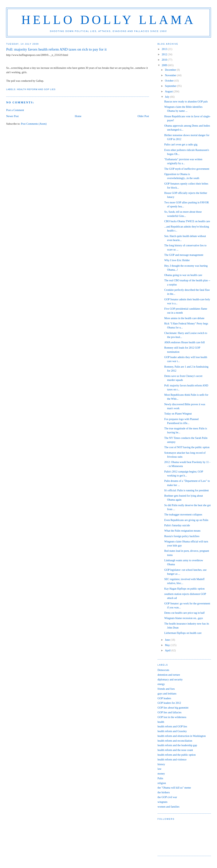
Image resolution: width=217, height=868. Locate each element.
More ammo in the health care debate (184, 318)
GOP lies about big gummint (173, 708)
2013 (165, 49)
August (169, 91)
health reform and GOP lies (36, 89)
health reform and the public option (177, 755)
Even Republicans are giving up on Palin (186, 520)
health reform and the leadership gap (177, 745)
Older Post (143, 116)
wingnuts (163, 802)
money (161, 774)
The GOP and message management (184, 255)
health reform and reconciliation (175, 741)
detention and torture (169, 675)
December (171, 70)
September (171, 86)
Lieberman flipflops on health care (183, 633)
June (168, 640)
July (168, 97)
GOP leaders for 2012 (169, 703)
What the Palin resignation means (182, 531)
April (168, 650)
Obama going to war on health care (183, 275)
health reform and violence (172, 759)
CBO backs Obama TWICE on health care (187, 221)
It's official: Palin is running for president (186, 490)
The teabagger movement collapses (183, 514)
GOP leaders (164, 698)
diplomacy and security (170, 679)
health (161, 722)
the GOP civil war (167, 797)
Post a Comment (15, 110)
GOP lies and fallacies (170, 712)
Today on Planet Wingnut (178, 414)
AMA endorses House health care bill (185, 342)
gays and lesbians (167, 694)
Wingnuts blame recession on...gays (184, 618)
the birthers (164, 792)
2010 (165, 60)
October (170, 81)
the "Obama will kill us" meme (174, 788)
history (161, 764)
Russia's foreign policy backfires (182, 536)
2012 (165, 54)
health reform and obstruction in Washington (182, 736)
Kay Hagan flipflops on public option (184, 589)
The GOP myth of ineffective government (187, 169)
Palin (160, 778)
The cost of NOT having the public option (187, 447)
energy (161, 684)
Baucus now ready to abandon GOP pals (186, 101)
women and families (169, 807)
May (168, 645)
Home (78, 116)
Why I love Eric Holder (177, 260)
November (171, 75)
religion (162, 783)
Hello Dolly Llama (108, 20)
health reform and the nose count (175, 750)
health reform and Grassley (172, 731)
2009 (165, 65)
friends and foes (166, 689)
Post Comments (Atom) (34, 124)
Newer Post (12, 116)
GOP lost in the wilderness (172, 717)
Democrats (163, 670)
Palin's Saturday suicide (177, 525)
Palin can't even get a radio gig (181, 144)
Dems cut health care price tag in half (184, 613)
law (160, 769)
